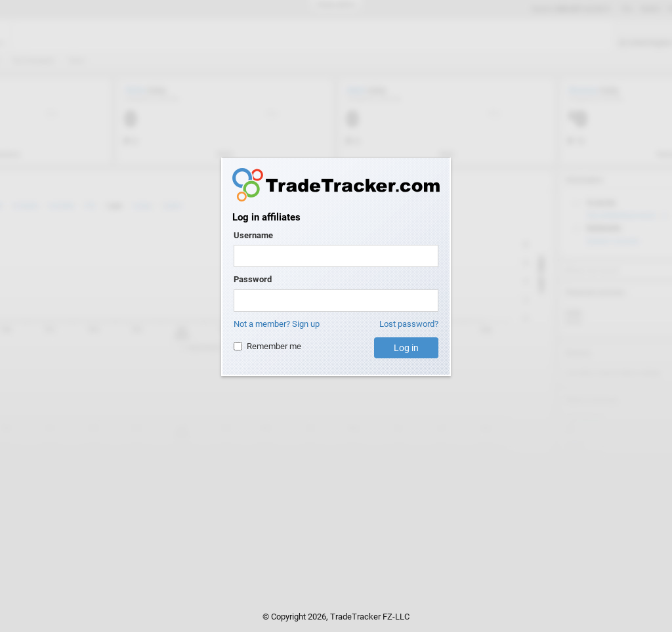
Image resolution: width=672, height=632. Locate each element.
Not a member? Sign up (277, 324)
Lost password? (409, 324)
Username (253, 235)
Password (253, 279)
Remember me (267, 346)
